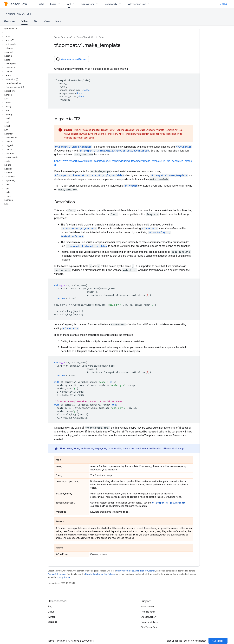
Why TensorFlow (137, 4)
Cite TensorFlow (149, 627)
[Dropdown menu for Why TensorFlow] (149, 4)
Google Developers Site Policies (100, 574)
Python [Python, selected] (24, 21)
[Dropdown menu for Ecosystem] (98, 4)
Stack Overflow (149, 617)
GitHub (224, 4)
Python (102, 37)
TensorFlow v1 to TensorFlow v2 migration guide (131, 134)
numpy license (64, 577)
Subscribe (218, 641)
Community (111, 4)
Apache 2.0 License (57, 574)
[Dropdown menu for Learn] (60, 4)
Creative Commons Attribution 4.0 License (136, 571)
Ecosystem (88, 4)
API (71, 37)
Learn (53, 4)
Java (47, 21)
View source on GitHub (71, 59)
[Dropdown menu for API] (75, 4)
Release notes (148, 612)
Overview (9, 21)
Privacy (61, 641)
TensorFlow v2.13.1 (17, 14)
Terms (51, 641)
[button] (21, 33)
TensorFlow (60, 37)
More (58, 21)
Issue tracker (147, 607)
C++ (36, 21)
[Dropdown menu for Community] (121, 4)
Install (41, 4)
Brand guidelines (149, 622)
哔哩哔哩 (52, 622)
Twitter (51, 617)
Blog (50, 607)
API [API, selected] (69, 4)
